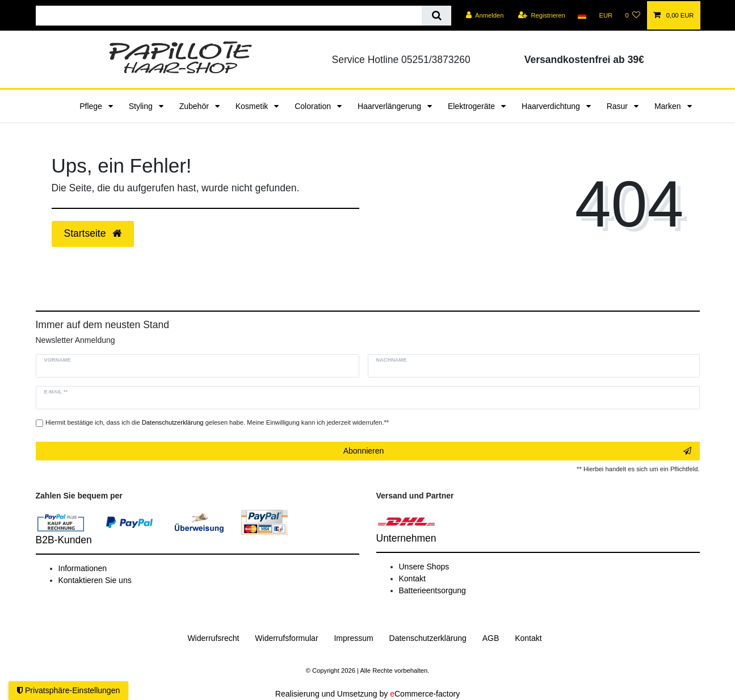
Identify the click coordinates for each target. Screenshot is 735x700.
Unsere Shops (424, 567)
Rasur (618, 106)
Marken (669, 106)
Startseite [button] (93, 233)
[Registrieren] (542, 15)
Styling (142, 106)
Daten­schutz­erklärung (428, 638)
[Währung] (606, 15)
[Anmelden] (485, 15)
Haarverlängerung (390, 106)
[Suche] (436, 16)
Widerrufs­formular (286, 638)
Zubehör (195, 106)
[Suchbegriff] (229, 16)
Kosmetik (253, 106)
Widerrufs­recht (213, 638)
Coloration (314, 106)
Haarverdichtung (552, 106)
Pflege (92, 106)
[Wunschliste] (633, 15)
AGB (491, 638)
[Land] (582, 15)
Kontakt (412, 579)
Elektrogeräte (472, 106)
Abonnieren (517, 451)
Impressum (353, 638)
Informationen (83, 568)
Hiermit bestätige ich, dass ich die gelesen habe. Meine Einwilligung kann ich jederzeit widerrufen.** (217, 422)
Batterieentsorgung (432, 590)
